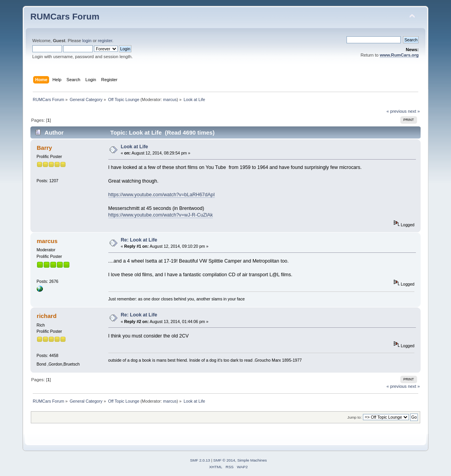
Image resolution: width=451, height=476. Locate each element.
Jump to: (355, 417)
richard (47, 316)
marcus (170, 99)
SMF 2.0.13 (200, 460)
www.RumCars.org (399, 55)
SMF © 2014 (224, 460)
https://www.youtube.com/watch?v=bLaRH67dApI (162, 195)
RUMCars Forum (65, 17)
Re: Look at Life (139, 240)
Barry (44, 148)
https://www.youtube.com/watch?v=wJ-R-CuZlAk (161, 215)
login (87, 41)
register (105, 41)
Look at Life (134, 147)
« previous (396, 111)
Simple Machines (252, 460)
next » (414, 111)
